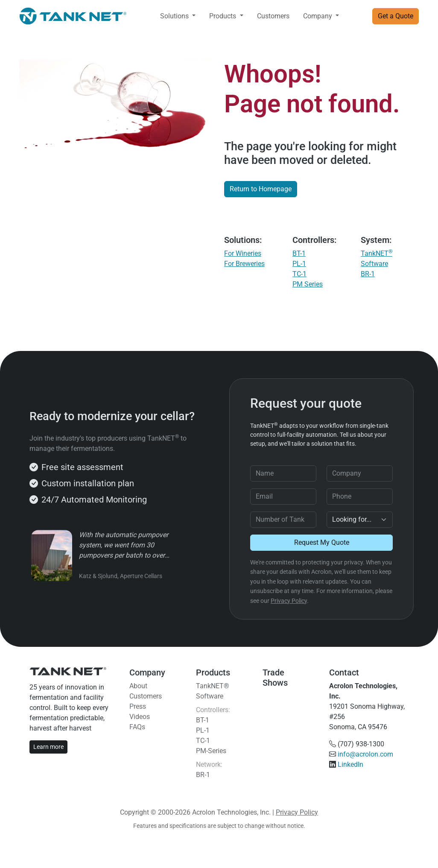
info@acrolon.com (365, 754)
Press (138, 706)
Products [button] (223, 16)
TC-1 (299, 274)
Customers (273, 16)
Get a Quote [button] (396, 16)
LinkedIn (350, 764)
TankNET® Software (213, 691)
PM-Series (211, 751)
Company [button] (318, 16)
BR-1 (368, 274)
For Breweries (244, 264)
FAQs (137, 727)
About (138, 686)
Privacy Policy (289, 601)
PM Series (308, 284)
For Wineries (243, 253)
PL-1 (299, 264)
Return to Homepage (261, 189)
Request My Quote (322, 542)
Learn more (48, 747)
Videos (140, 717)
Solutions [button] (175, 16)
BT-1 (299, 253)
